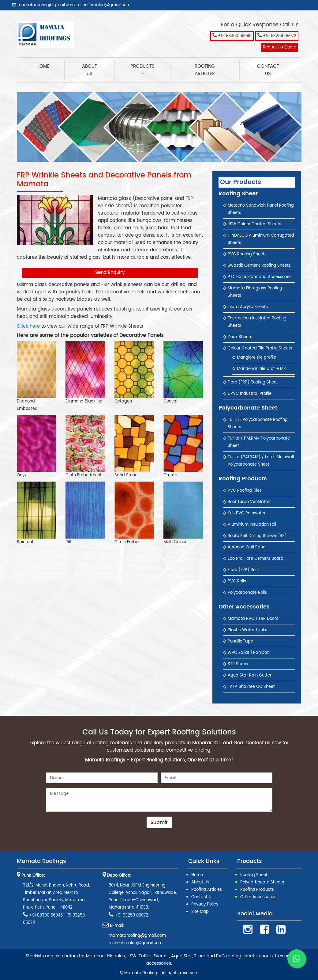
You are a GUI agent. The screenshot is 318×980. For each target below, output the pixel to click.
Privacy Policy (205, 904)
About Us (90, 70)
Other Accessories (258, 897)
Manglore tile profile (256, 358)
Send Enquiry (110, 273)
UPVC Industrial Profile (250, 394)
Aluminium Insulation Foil (252, 525)
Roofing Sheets (255, 875)
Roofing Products (257, 890)
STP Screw (238, 664)
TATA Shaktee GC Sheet (251, 687)
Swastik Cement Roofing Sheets (259, 266)
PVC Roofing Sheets (247, 254)
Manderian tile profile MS (261, 369)
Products (142, 66)
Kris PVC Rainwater (247, 513)
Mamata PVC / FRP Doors (253, 619)
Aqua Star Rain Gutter (250, 675)
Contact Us (268, 70)
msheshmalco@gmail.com (103, 5)
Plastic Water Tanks (247, 630)
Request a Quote (280, 47)
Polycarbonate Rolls (247, 593)
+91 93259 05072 (277, 35)
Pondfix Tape (240, 641)
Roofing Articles (205, 70)
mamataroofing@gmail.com (43, 5)
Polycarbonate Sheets (262, 882)
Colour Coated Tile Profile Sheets (260, 348)
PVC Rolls (237, 581)
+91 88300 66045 (232, 35)
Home (50, 66)
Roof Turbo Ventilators (250, 502)
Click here (28, 326)
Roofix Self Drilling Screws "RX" (257, 536)
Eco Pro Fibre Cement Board (256, 559)
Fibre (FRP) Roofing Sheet (253, 382)
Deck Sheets (240, 337)
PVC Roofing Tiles (245, 491)
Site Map (200, 912)
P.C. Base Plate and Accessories (260, 277)
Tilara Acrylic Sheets (248, 307)
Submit (159, 822)
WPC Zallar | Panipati (249, 653)
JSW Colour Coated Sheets (254, 224)
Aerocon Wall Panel (247, 547)
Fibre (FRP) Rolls (244, 570)
